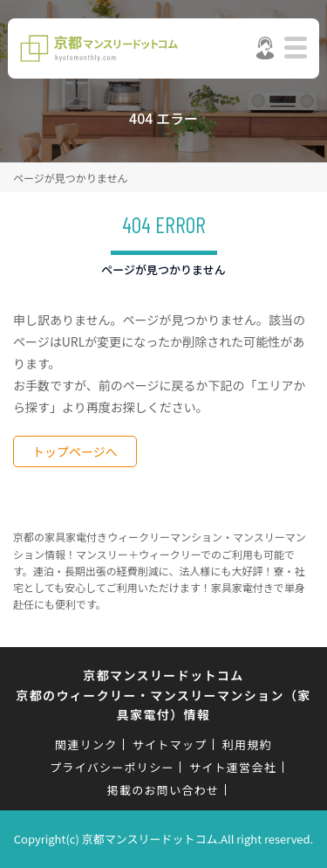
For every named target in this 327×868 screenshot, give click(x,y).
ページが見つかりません (70, 178)
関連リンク (86, 744)
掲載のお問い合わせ (163, 790)
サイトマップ (170, 744)
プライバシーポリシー (112, 767)
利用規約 (247, 744)
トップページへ (75, 451)
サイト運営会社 (233, 767)
